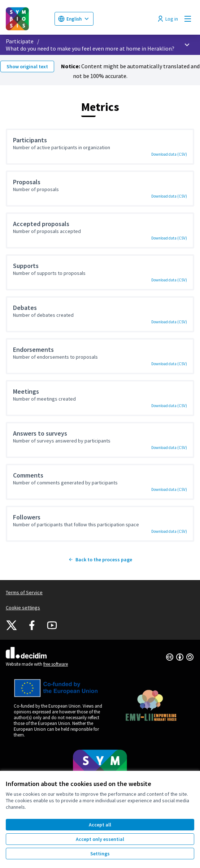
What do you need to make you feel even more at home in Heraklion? (90, 48)
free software (56, 664)
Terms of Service (24, 592)
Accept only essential (100, 839)
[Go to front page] (27, 19)
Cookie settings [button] (23, 608)
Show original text (27, 66)
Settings (100, 854)
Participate (20, 41)
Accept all (100, 825)
